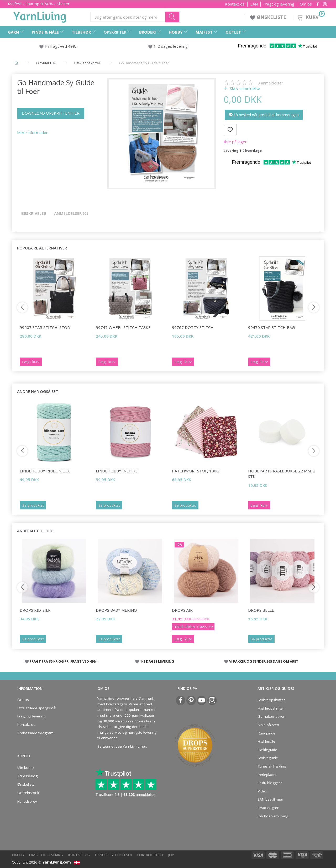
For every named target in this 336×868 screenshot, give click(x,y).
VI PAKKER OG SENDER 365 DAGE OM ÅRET (264, 661)
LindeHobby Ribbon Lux (45, 471)
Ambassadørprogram (35, 733)
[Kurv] (310, 16)
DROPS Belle (261, 610)
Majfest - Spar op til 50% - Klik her (39, 4)
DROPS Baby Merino (116, 610)
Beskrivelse (34, 213)
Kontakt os (235, 4)
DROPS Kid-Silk (35, 610)
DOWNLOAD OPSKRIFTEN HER (51, 113)
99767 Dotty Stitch (193, 327)
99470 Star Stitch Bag (271, 327)
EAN (254, 4)
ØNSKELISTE (269, 17)
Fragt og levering (279, 4)
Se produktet (33, 505)
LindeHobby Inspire (117, 471)
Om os (306, 4)
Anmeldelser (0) (71, 213)
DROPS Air (182, 610)
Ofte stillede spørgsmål (37, 708)
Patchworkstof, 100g (196, 471)
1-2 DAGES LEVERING (157, 661)
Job (171, 855)
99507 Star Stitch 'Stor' (45, 327)
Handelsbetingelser (114, 855)
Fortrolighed (150, 855)
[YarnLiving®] (40, 16)
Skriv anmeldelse (245, 88)
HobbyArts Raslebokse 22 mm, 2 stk (282, 474)
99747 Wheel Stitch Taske (123, 327)
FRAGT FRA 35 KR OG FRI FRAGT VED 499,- (64, 661)
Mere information (33, 132)
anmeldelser (270, 83)
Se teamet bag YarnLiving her (122, 746)
